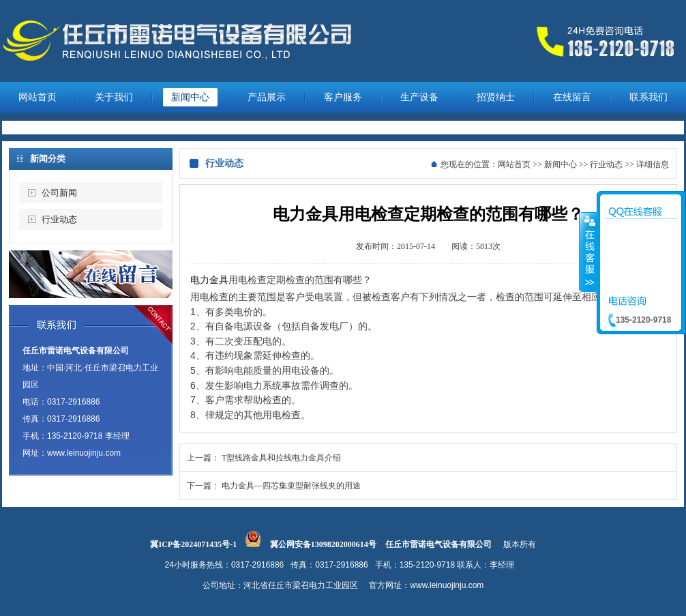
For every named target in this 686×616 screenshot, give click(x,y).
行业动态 (59, 219)
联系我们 (648, 97)
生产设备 (419, 97)
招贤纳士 (496, 97)
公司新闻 (59, 193)
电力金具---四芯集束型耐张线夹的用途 (291, 486)
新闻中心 (190, 97)
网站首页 (38, 97)
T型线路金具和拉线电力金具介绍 (281, 458)
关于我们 (114, 97)
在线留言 (572, 97)
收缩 (588, 252)
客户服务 (343, 97)
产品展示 (267, 97)
